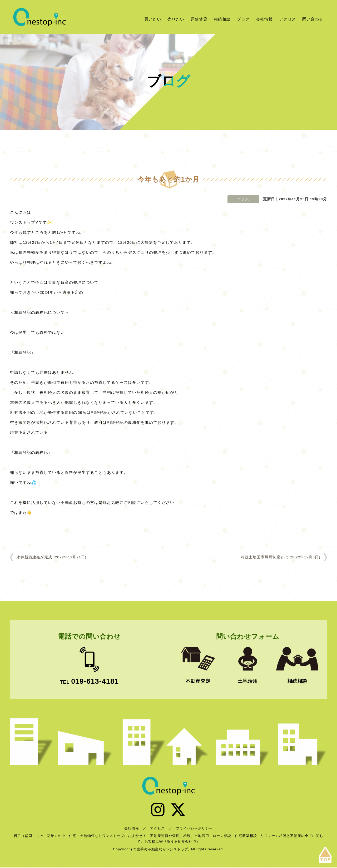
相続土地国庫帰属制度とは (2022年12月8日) (281, 557)
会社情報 (264, 19)
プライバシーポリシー (194, 829)
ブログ (243, 19)
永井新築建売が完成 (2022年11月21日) (51, 557)
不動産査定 (198, 681)
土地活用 (248, 681)
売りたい (176, 19)
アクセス (288, 19)
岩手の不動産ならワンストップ (39, 17)
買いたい (153, 19)
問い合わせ (313, 19)
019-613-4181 (95, 681)
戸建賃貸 (199, 19)
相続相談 (222, 19)
